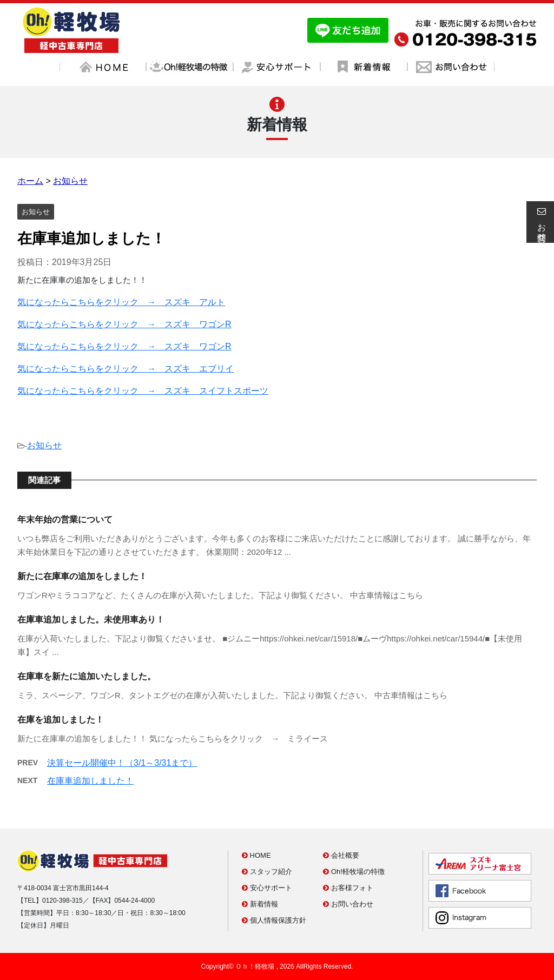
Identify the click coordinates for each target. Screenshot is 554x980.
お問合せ (540, 222)
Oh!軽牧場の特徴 (354, 872)
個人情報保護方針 (274, 920)
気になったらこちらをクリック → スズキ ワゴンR (124, 324)
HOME (256, 855)
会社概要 (341, 855)
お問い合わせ (348, 904)
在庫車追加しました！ (90, 781)
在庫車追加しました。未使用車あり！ (91, 620)
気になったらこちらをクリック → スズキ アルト (121, 302)
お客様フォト (348, 888)
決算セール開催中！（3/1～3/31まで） (122, 763)
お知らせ (44, 445)
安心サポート (267, 888)
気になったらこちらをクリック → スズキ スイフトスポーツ (143, 391)
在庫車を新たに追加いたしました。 (87, 676)
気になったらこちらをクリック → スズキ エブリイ (126, 369)
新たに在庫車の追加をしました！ (82, 576)
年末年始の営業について (65, 519)
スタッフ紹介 (267, 872)
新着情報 (260, 904)
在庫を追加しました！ (61, 720)
